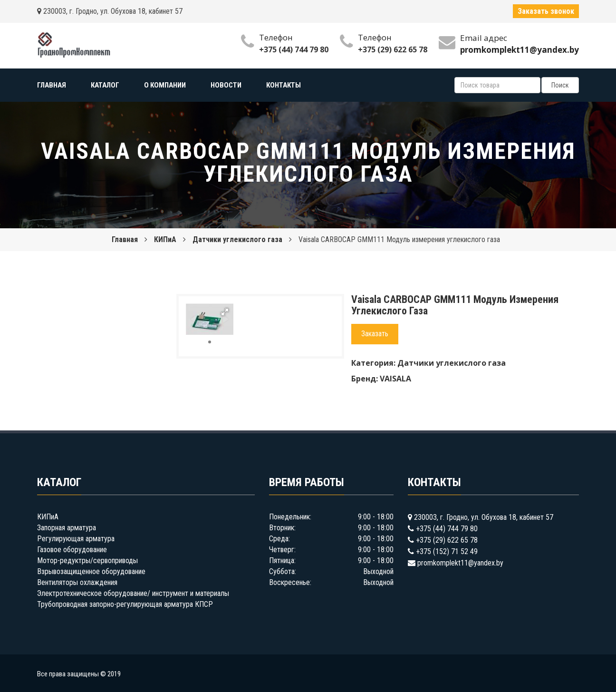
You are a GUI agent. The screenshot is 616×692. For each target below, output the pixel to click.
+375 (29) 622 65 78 (393, 49)
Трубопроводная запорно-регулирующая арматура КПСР (125, 604)
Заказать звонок (546, 11)
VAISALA (395, 379)
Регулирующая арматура (76, 539)
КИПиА (165, 239)
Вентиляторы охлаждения (77, 582)
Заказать (375, 334)
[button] (225, 312)
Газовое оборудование (72, 550)
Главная (125, 239)
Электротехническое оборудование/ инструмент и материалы (133, 593)
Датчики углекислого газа (237, 239)
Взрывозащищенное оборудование (91, 571)
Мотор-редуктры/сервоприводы (87, 560)
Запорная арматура (67, 528)
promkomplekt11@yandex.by (460, 563)
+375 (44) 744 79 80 (294, 49)
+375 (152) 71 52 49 (447, 551)
